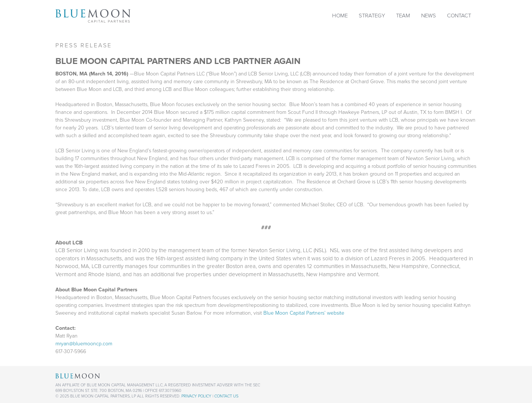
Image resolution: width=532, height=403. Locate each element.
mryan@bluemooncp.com (84, 344)
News (429, 16)
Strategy (372, 16)
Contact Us (226, 396)
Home (340, 16)
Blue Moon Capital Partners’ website (304, 313)
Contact (459, 16)
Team (403, 16)
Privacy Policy (196, 396)
